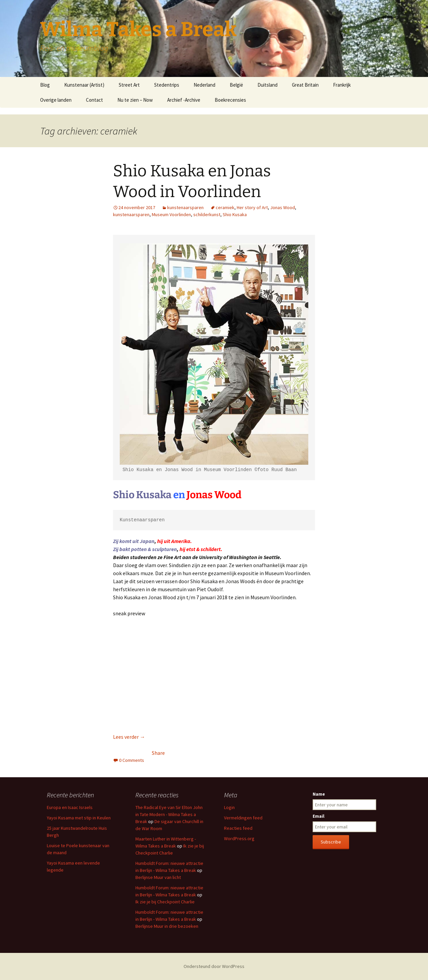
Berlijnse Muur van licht (158, 877)
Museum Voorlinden (171, 214)
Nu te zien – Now (135, 100)
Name (319, 794)
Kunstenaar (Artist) (84, 85)
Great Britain (305, 85)
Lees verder (129, 737)
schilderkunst (207, 214)
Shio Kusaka (235, 214)
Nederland (204, 85)
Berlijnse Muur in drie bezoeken (167, 926)
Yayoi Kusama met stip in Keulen (79, 818)
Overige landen (56, 100)
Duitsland (267, 85)
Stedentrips (167, 85)
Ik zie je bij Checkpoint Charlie (165, 902)
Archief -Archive (184, 100)
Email (318, 816)
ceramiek (225, 207)
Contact (94, 100)
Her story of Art (252, 207)
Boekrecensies (230, 100)
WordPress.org (239, 838)
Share (158, 753)
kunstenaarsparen (185, 207)
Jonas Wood (283, 207)
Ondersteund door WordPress (214, 966)
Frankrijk (342, 85)
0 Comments (132, 760)
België (236, 85)
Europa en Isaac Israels (70, 807)
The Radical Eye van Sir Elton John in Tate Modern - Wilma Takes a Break (169, 814)
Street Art (129, 85)
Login (229, 807)
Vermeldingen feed (243, 818)
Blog (45, 85)
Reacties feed (238, 828)
